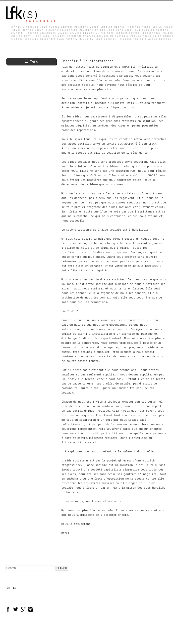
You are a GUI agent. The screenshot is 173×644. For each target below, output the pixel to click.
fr (14, 588)
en (8, 588)
